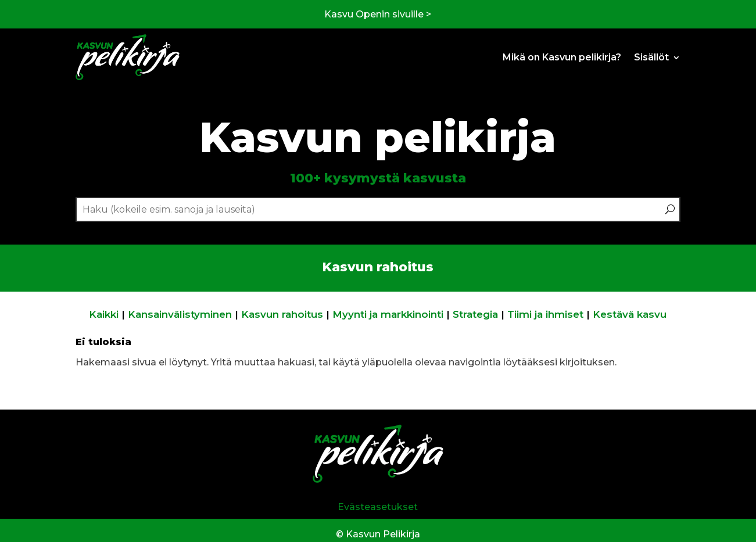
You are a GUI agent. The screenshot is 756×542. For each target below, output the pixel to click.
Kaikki (104, 314)
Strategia (475, 314)
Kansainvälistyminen (180, 314)
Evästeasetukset (378, 507)
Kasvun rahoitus (282, 314)
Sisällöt (651, 57)
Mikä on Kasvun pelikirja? (562, 57)
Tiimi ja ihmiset (545, 314)
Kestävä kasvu (630, 314)
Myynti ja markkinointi (388, 314)
